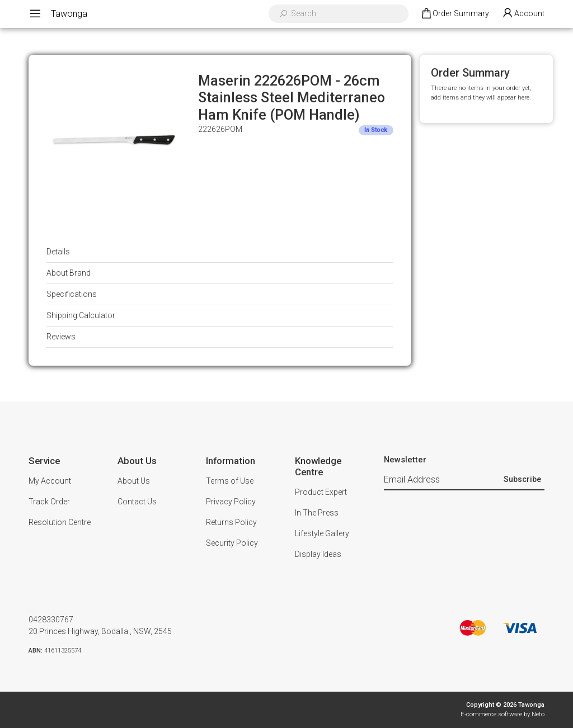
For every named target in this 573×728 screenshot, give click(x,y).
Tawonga (69, 14)
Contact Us (137, 502)
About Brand (69, 273)
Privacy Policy (231, 502)
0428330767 (51, 620)
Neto (538, 714)
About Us (134, 481)
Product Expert (321, 492)
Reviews (61, 337)
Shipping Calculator (81, 315)
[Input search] (346, 14)
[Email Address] (442, 480)
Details (58, 252)
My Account (50, 481)
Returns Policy (231, 522)
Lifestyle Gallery (322, 533)
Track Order (49, 502)
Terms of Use (230, 481)
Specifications (72, 294)
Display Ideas (318, 554)
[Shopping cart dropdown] (455, 14)
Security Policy (232, 543)
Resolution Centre (60, 522)
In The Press (317, 513)
